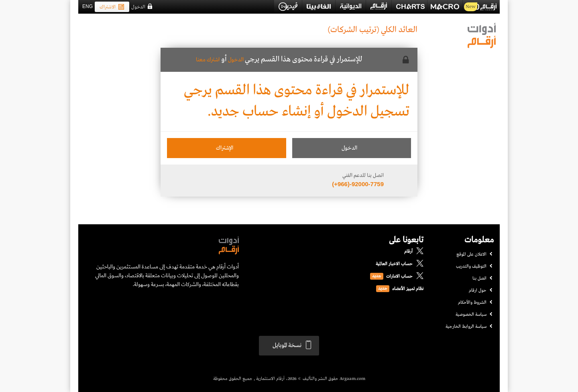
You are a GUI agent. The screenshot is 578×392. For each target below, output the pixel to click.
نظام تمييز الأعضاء (408, 289)
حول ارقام (478, 290)
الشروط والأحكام (472, 303)
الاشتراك (112, 7)
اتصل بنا (479, 278)
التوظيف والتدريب (471, 266)
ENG (88, 6)
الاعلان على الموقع (471, 254)
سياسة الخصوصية (471, 315)
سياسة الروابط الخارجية (466, 327)
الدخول (138, 7)
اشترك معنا (208, 60)
